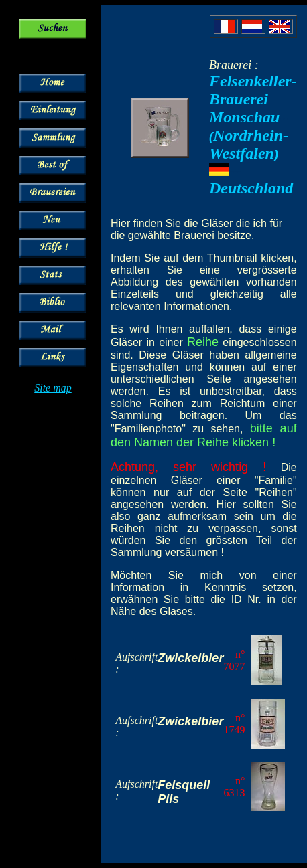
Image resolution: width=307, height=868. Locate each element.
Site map (53, 388)
